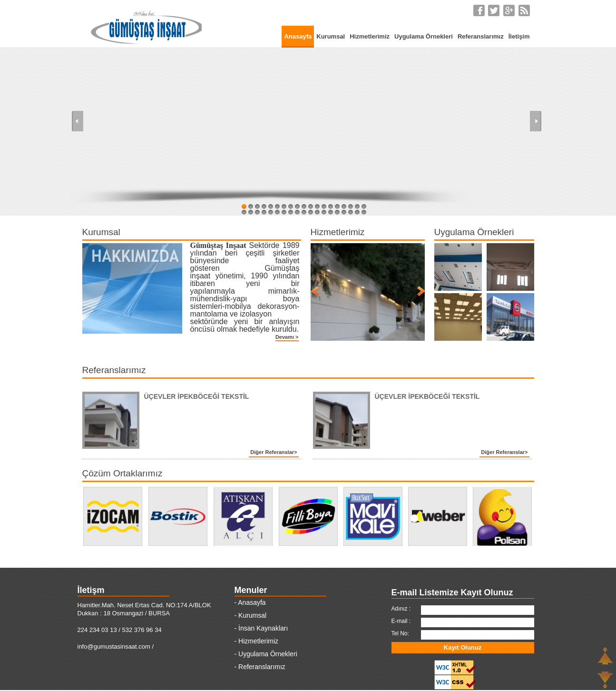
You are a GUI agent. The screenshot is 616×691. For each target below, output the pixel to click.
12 (317, 207)
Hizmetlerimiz (370, 36)
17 (351, 207)
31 (317, 212)
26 (284, 212)
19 (364, 207)
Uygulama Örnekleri (424, 36)
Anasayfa (298, 36)
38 (364, 212)
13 (324, 207)
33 (331, 212)
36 (351, 212)
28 (297, 212)
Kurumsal (331, 36)
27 (291, 212)
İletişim (519, 36)
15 (337, 207)
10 (304, 207)
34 (337, 212)
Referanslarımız (481, 36)
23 (264, 212)
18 (357, 207)
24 (271, 212)
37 (357, 212)
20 (244, 212)
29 (304, 212)
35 (344, 212)
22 (257, 212)
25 (277, 212)
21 (251, 212)
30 (311, 212)
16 (344, 207)
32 (324, 212)
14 (331, 207)
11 (311, 207)
